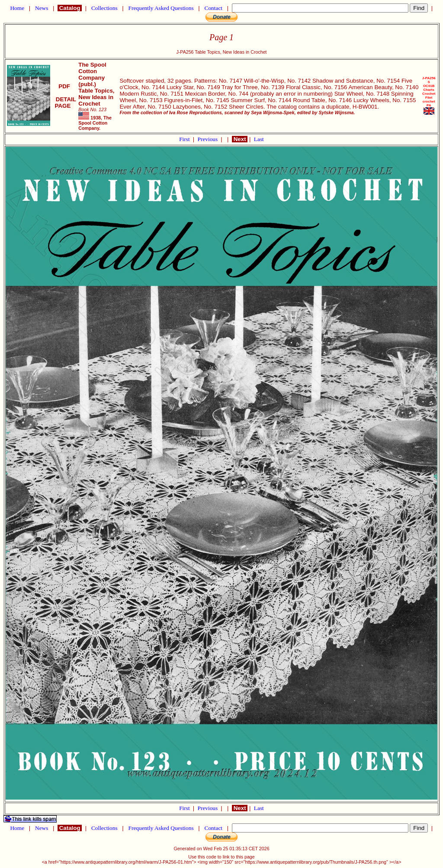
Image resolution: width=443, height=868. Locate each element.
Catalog (70, 8)
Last (259, 139)
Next (240, 139)
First (185, 139)
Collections (104, 8)
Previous (209, 139)
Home (17, 8)
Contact (213, 8)
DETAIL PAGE (64, 103)
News (42, 8)
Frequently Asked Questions (161, 8)
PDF (64, 86)
